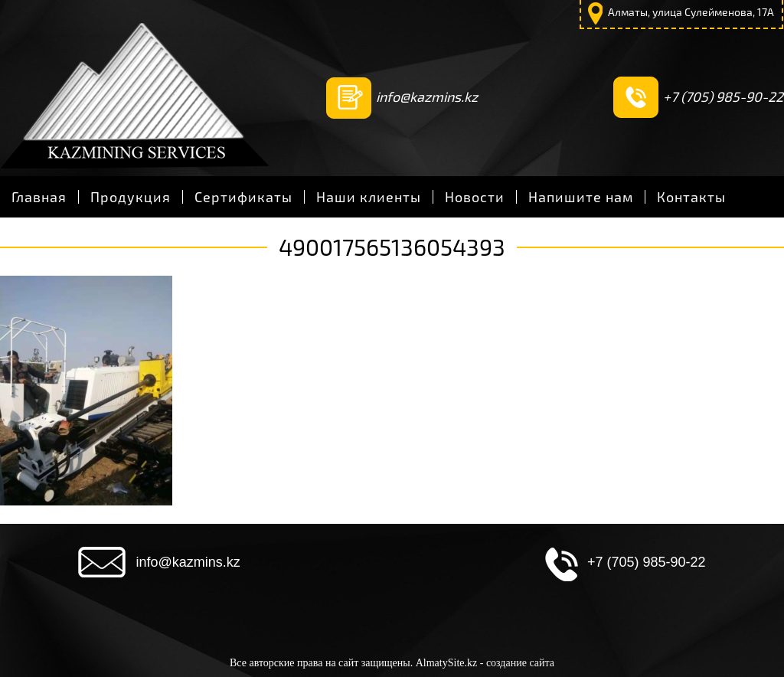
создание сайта (520, 663)
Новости (475, 197)
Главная (39, 197)
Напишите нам (581, 197)
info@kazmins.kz (427, 96)
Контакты (691, 197)
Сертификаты (243, 197)
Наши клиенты (369, 197)
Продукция (131, 197)
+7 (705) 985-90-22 (723, 96)
